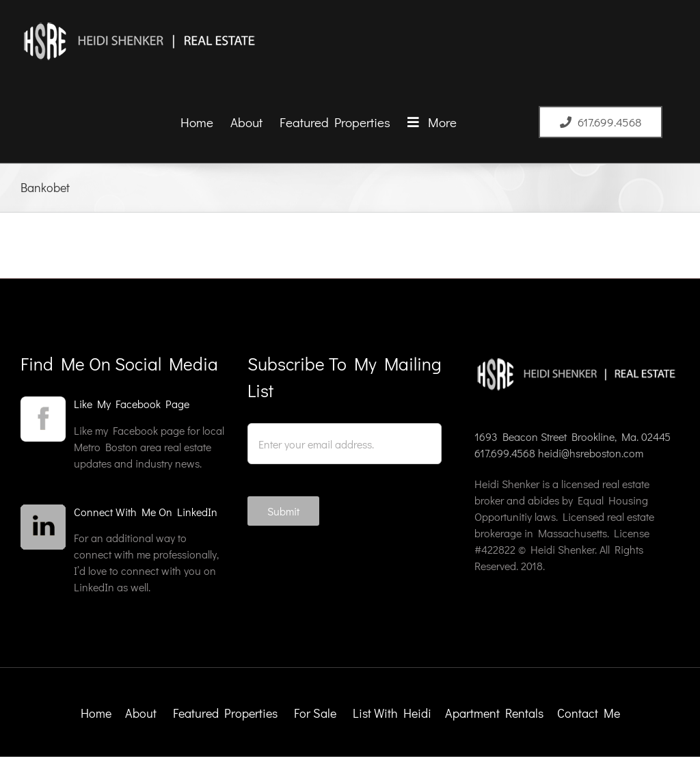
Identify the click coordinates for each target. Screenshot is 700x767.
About (141, 713)
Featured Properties (227, 713)
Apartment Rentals (496, 713)
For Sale (315, 713)
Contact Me (589, 713)
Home (96, 713)
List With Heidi (393, 713)
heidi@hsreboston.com (591, 453)
